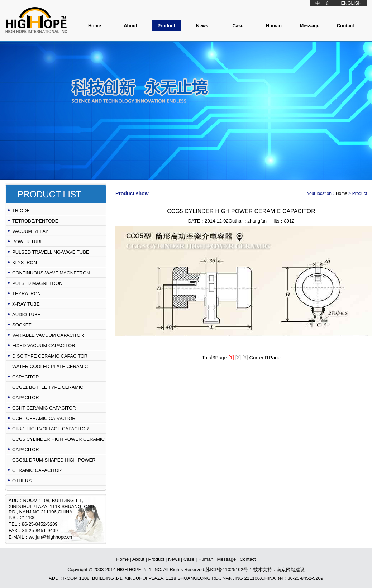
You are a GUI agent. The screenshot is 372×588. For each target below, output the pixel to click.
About (130, 26)
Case (238, 26)
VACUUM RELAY (30, 231)
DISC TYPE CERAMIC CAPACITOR (50, 356)
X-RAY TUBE (26, 304)
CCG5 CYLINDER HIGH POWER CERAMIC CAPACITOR (58, 444)
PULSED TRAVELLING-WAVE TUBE (51, 252)
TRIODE (21, 211)
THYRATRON (27, 294)
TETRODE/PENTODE (35, 221)
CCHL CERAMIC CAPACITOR (44, 418)
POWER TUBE (28, 242)
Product (166, 26)
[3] (245, 358)
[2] (238, 358)
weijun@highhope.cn (50, 537)
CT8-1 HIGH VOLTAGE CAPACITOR (51, 429)
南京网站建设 (291, 570)
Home (95, 26)
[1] (231, 358)
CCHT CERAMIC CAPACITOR (44, 408)
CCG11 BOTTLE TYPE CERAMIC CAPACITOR (48, 392)
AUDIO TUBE (26, 314)
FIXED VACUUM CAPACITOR (44, 346)
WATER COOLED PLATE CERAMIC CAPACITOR (50, 372)
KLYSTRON (25, 262)
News (202, 26)
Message (310, 26)
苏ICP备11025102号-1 (229, 570)
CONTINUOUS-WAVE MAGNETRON (51, 273)
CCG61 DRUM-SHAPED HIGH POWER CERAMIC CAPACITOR (54, 465)
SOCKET (22, 325)
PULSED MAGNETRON (37, 283)
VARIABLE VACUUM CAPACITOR (48, 335)
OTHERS (22, 481)
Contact (345, 26)
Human (274, 26)
